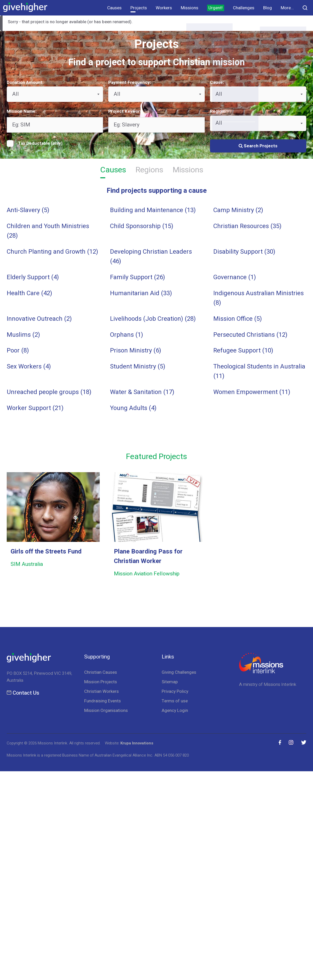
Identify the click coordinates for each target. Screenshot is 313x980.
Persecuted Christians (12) (250, 335)
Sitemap (170, 682)
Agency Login (175, 710)
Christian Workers (101, 691)
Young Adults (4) (133, 408)
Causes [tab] (113, 171)
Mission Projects (101, 682)
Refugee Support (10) (243, 351)
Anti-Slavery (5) (28, 210)
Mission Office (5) (238, 319)
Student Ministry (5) (138, 367)
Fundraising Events (103, 701)
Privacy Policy (175, 691)
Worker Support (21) (35, 408)
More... (287, 8)
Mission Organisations (106, 710)
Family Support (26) (138, 277)
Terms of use (175, 701)
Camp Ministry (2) (238, 210)
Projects (139, 8)
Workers (164, 8)
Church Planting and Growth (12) (52, 252)
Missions (190, 8)
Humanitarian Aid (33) (141, 293)
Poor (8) (18, 351)
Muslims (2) (23, 335)
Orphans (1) (127, 335)
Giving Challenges (179, 672)
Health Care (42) (29, 293)
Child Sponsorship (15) (142, 226)
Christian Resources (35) (247, 226)
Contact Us (26, 693)
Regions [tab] (149, 171)
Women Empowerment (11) (252, 392)
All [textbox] (15, 94)
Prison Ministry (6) (136, 351)
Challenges (244, 8)
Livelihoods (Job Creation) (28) (153, 319)
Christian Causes (101, 672)
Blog (268, 8)
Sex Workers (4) (29, 367)
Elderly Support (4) (33, 277)
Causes (114, 8)
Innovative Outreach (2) (39, 319)
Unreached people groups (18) (49, 392)
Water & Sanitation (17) (142, 392)
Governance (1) (235, 277)
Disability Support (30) (244, 252)
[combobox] (55, 94)
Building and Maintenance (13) (153, 210)
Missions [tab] (188, 171)
